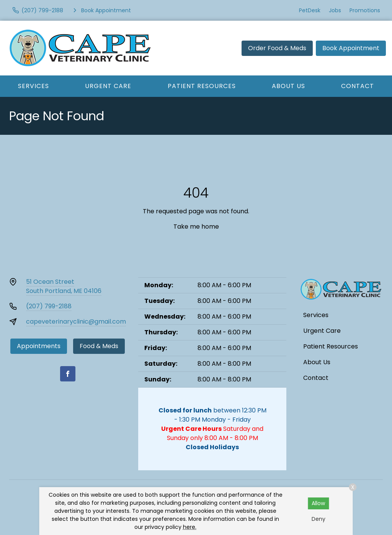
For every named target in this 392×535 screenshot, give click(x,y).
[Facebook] (68, 374)
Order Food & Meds (277, 48)
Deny (318, 519)
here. (190, 527)
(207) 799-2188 (49, 306)
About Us (288, 86)
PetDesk (310, 10)
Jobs (335, 10)
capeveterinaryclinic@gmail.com (76, 321)
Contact (316, 378)
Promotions (365, 10)
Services (33, 86)
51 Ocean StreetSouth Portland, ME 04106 (64, 286)
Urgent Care (108, 86)
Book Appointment (351, 48)
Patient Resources (202, 86)
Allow (318, 503)
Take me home (196, 227)
